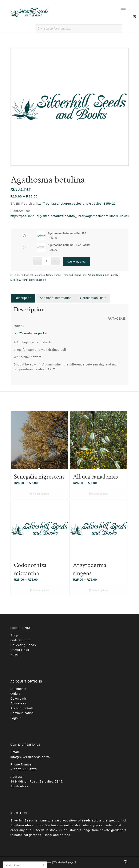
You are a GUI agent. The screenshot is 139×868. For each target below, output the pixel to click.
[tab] (23, 298)
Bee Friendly (112, 275)
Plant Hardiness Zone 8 (34, 280)
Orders (16, 694)
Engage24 (71, 862)
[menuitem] (125, 8)
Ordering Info (21, 640)
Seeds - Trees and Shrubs (67, 275)
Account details (22, 708)
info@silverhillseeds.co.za (30, 757)
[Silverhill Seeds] (58, 8)
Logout (16, 718)
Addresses (18, 703)
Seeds (49, 275)
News (15, 655)
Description (23, 298)
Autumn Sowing (96, 275)
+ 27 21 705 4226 (24, 769)
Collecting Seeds (23, 645)
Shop (14, 635)
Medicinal (15, 280)
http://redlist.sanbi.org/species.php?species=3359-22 (76, 204)
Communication (22, 713)
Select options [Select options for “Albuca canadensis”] (98, 494)
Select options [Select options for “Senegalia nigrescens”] (39, 494)
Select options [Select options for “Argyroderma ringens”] (98, 591)
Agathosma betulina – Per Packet (69, 245)
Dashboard (19, 689)
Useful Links (20, 650)
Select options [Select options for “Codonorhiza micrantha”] (39, 591)
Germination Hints (93, 298)
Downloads (19, 699)
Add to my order (77, 261)
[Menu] (123, 8)
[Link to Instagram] (126, 863)
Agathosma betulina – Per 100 (67, 233)
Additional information (56, 298)
